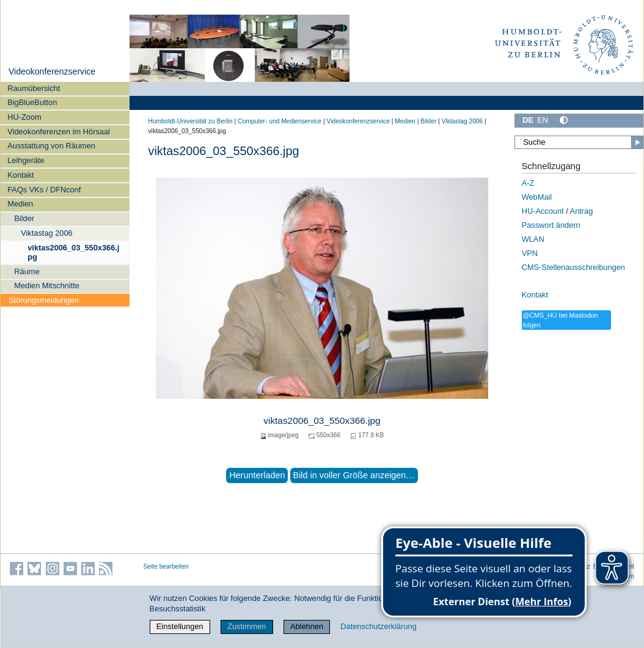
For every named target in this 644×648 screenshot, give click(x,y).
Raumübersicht (34, 88)
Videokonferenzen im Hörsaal (59, 132)
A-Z (528, 183)
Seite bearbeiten (166, 566)
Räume (27, 271)
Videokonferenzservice (52, 71)
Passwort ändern (551, 225)
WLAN (533, 239)
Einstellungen (180, 626)
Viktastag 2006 (46, 233)
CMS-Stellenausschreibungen (573, 267)
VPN (530, 253)
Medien (20, 204)
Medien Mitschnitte (47, 286)
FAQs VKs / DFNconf (44, 190)
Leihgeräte (26, 160)
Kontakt (20, 175)
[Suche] (579, 142)
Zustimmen (247, 626)
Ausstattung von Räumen (51, 146)
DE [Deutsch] (528, 120)
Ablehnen (307, 626)
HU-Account (543, 211)
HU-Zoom (24, 117)
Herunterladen (257, 475)
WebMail (537, 197)
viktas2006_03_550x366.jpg (73, 252)
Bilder (24, 218)
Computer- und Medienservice (280, 121)
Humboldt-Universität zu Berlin (191, 121)
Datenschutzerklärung (378, 626)
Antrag (582, 211)
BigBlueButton (32, 102)
